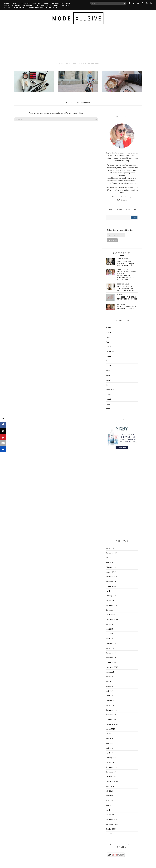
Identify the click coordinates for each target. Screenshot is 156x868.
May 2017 (109, 686)
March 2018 (110, 639)
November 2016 (112, 715)
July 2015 (109, 791)
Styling (7, 7)
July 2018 (109, 624)
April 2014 (110, 834)
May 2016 (109, 743)
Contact (36, 3)
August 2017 (110, 672)
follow (134, 218)
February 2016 (111, 758)
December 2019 (112, 577)
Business (109, 332)
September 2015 (112, 781)
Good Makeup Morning (53, 3)
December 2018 (112, 605)
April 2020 (110, 562)
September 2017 (112, 667)
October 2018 (111, 615)
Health (108, 371)
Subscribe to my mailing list (120, 230)
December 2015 (112, 767)
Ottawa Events (44, 5)
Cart (15, 3)
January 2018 (111, 648)
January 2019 (111, 600)
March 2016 (110, 753)
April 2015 (110, 805)
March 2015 (110, 810)
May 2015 (109, 800)
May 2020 (109, 558)
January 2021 (111, 548)
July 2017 (109, 677)
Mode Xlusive (110, 390)
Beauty (108, 328)
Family (108, 342)
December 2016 (112, 710)
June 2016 (109, 739)
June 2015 (109, 796)
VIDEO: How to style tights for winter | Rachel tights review (127, 288)
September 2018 (112, 620)
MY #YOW (16, 5)
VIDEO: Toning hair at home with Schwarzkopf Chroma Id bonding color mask (127, 276)
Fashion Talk (110, 352)
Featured (109, 356)
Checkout (25, 3)
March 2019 (110, 591)
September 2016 (112, 724)
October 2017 (111, 662)
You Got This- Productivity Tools (42, 7)
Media (6, 5)
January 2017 (111, 705)
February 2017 (111, 700)
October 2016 (111, 720)
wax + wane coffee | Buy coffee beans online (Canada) (126, 263)
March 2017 (110, 696)
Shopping (109, 399)
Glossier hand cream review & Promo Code (127, 298)
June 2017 (109, 681)
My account (28, 5)
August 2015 (110, 786)
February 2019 (111, 596)
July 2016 (109, 734)
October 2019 (111, 586)
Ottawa (108, 394)
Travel (108, 404)
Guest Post (110, 366)
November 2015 (112, 772)
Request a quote (62, 5)
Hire (68, 3)
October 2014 (111, 829)
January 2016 (111, 762)
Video (108, 409)
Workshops (19, 7)
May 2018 (109, 629)
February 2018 (111, 643)
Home (108, 375)
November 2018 (112, 610)
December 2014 (112, 820)
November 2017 (112, 658)
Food (108, 361)
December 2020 (112, 553)
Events (108, 337)
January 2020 (111, 572)
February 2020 (111, 567)
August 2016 (110, 729)
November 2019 (112, 581)
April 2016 (110, 748)
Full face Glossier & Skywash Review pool (127, 308)
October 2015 (111, 777)
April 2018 (110, 634)
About (6, 3)
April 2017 (110, 691)
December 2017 (112, 653)
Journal (108, 380)
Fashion (108, 347)
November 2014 (112, 824)
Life (107, 385)
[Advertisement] (78, 43)
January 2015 (111, 815)
